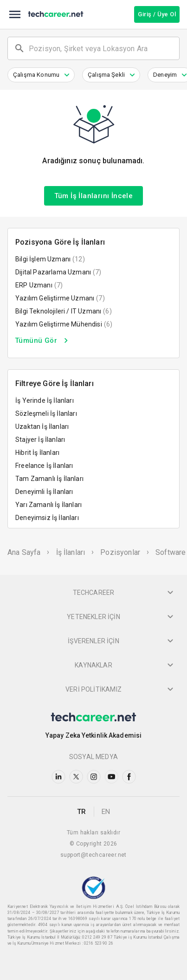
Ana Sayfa (24, 552)
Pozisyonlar (120, 552)
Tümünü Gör (43, 340)
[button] (41, 75)
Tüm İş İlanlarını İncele (94, 196)
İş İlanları (71, 552)
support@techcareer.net (93, 855)
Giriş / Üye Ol (157, 14)
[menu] (15, 14)
